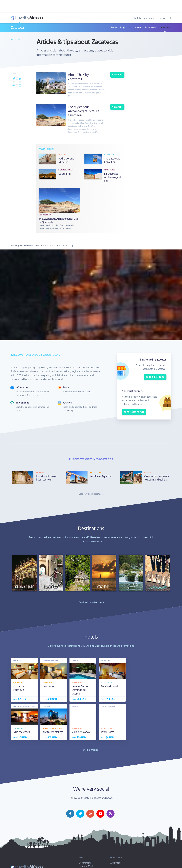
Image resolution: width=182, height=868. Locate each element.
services (138, 27)
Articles (16, 40)
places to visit (151, 27)
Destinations (40, 245)
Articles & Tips (67, 245)
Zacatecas (18, 27)
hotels (138, 18)
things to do (125, 27)
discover (162, 18)
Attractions (116, 863)
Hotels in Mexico (87, 866)
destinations (149, 18)
